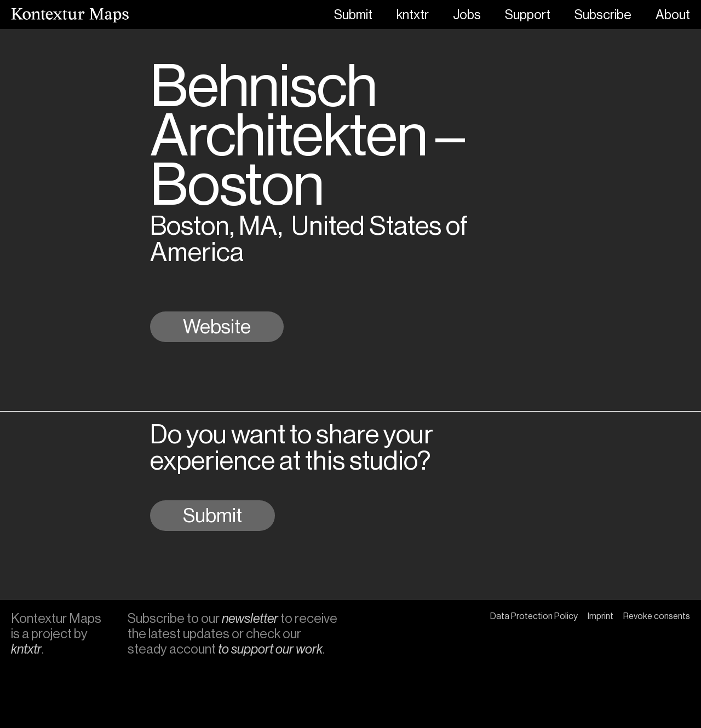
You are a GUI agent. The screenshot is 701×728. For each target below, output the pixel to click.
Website (217, 327)
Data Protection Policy (534, 616)
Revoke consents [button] (657, 616)
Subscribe (603, 15)
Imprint (601, 616)
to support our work (270, 649)
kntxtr (413, 15)
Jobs (467, 15)
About (673, 15)
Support (528, 15)
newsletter (250, 618)
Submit (353, 15)
